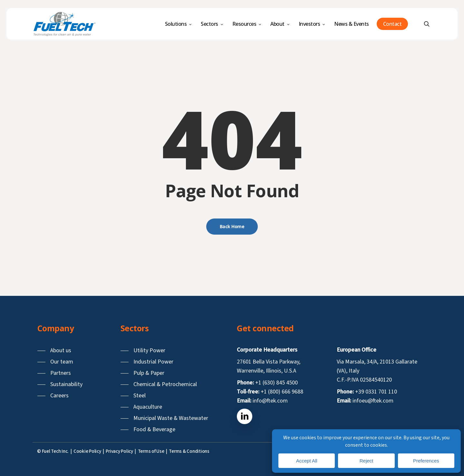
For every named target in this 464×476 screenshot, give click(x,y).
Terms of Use (151, 451)
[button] (54, 351)
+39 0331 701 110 (376, 392)
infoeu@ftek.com (373, 401)
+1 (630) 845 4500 (276, 383)
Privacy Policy (119, 451)
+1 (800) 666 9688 (282, 392)
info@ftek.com (270, 401)
